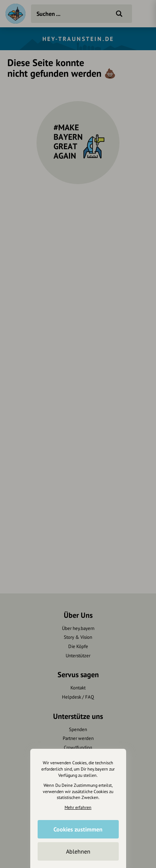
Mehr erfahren (78, 807)
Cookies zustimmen (78, 829)
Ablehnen (78, 851)
